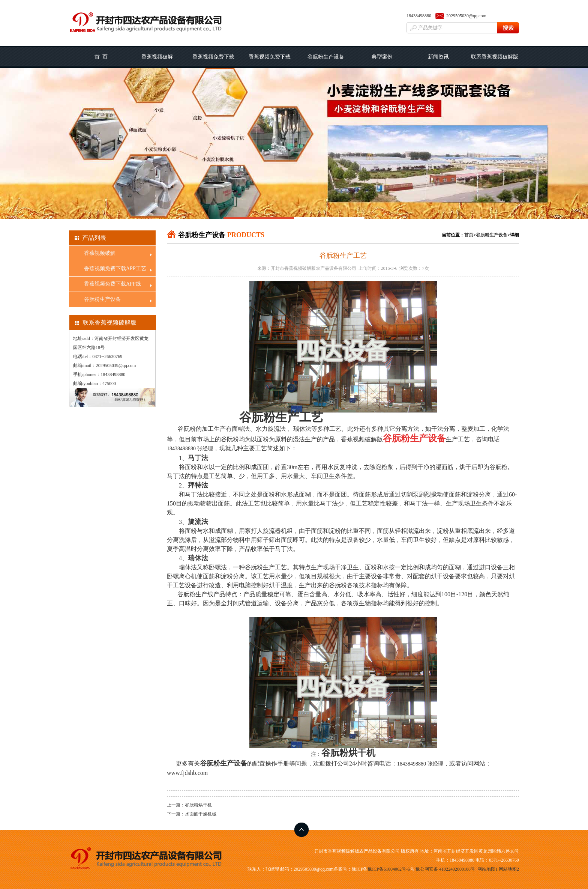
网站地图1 (487, 869)
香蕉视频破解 (157, 57)
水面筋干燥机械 (201, 814)
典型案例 (382, 57)
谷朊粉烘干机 (348, 753)
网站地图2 (509, 869)
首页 (469, 235)
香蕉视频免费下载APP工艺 (213, 61)
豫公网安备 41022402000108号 (445, 869)
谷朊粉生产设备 (326, 57)
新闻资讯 (438, 57)
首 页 (101, 57)
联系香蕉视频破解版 (495, 57)
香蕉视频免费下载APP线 (270, 61)
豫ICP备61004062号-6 (389, 869)
